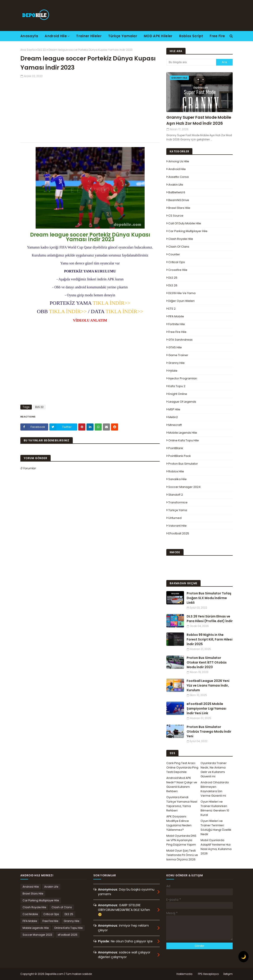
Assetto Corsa (178, 177)
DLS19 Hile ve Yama (182, 293)
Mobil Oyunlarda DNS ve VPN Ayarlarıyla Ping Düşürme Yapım (181, 840)
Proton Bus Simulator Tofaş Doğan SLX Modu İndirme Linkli (209, 598)
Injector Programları (183, 378)
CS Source (176, 216)
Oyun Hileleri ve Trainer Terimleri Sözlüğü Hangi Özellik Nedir (216, 828)
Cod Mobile (30, 914)
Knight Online (178, 394)
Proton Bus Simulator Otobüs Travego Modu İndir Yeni (209, 732)
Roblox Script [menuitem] (191, 36)
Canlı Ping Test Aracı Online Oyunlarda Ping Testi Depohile (182, 768)
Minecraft (175, 425)
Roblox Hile (176, 471)
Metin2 (173, 417)
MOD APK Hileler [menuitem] (158, 36)
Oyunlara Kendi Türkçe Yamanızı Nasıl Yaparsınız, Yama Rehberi (182, 804)
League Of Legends (182, 402)
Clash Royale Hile (181, 239)
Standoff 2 (176, 495)
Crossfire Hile (178, 270)
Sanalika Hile (177, 479)
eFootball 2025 (179, 533)
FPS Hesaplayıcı (208, 974)
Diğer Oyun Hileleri (181, 301)
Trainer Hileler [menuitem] (89, 36)
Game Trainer (178, 355)
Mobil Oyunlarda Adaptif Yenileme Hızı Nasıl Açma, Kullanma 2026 (216, 847)
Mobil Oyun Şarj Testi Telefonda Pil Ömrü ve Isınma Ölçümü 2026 (182, 855)
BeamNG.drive (179, 200)
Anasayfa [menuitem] (29, 36)
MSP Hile (174, 409)
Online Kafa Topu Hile (184, 440)
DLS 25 (173, 278)
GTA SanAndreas (180, 340)
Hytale (173, 371)
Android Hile (177, 169)
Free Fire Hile (177, 332)
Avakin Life (176, 185)
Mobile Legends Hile (183, 433)
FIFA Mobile (176, 316)
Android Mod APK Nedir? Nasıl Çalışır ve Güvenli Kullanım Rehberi (182, 785)
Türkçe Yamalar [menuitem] (123, 36)
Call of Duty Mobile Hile (185, 223)
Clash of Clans (179, 247)
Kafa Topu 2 (177, 386)
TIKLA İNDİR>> (111, 303)
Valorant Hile (177, 526)
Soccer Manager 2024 (184, 487)
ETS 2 (172, 309)
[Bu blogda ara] (191, 62)
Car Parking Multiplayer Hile (188, 231)
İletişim (228, 974)
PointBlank (176, 448)
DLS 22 (42, 50)
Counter (174, 254)
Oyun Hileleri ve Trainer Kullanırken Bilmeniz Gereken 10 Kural (215, 808)
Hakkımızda (184, 974)
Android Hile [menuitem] (56, 36)
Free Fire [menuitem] (217, 36)
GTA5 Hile (175, 347)
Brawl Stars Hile (179, 208)
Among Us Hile (179, 161)
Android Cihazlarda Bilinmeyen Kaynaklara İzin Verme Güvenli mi (215, 789)
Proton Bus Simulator (183, 464)
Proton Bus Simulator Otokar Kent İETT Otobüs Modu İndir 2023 (207, 662)
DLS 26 (173, 285)
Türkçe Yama (178, 510)
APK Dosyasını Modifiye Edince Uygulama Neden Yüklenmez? (179, 823)
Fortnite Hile (177, 324)
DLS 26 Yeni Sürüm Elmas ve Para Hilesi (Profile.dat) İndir (210, 619)
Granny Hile (176, 363)
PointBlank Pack (180, 456)
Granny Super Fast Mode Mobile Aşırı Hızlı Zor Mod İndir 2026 (199, 120)
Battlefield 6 (177, 192)
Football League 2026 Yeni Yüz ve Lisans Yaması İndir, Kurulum (208, 685)
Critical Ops (177, 262)
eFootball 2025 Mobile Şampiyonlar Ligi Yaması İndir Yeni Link (206, 708)
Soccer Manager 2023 (37, 935)
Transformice (178, 502)
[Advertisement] (90, 109)
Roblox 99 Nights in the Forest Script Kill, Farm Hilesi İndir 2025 (210, 639)
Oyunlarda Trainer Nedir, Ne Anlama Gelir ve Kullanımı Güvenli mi (214, 770)
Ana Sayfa (28, 50)
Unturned (175, 518)
